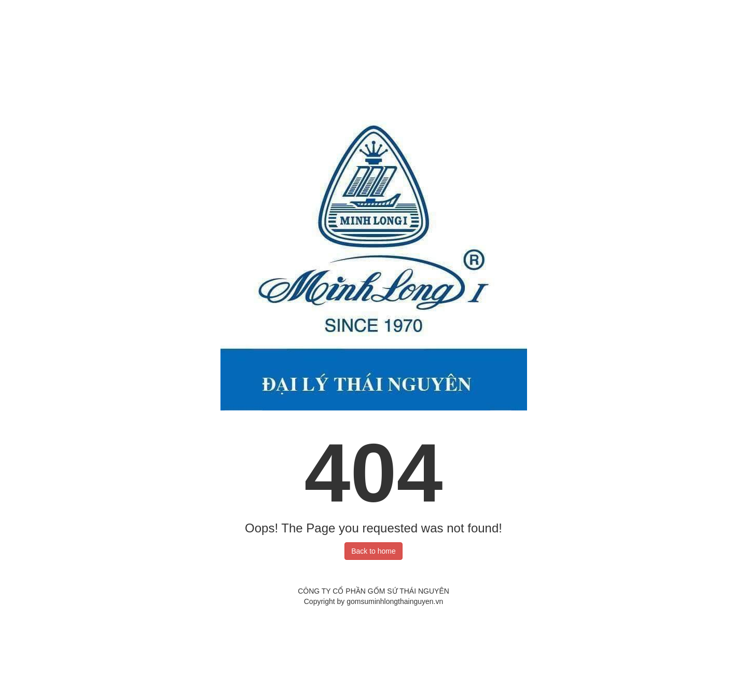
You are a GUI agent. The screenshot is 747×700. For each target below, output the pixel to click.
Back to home (374, 551)
